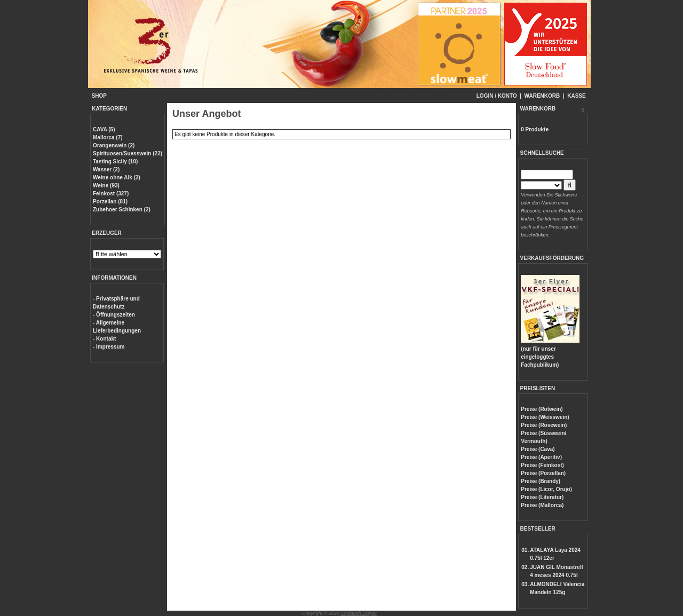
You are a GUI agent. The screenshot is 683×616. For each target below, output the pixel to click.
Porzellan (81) (110, 202)
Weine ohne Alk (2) (117, 177)
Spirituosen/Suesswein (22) (128, 153)
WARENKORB (542, 96)
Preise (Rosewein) (544, 425)
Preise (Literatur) (542, 497)
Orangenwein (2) (114, 145)
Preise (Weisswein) (545, 417)
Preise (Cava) (538, 449)
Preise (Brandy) (541, 481)
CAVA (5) (104, 129)
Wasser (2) (106, 169)
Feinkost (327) (111, 194)
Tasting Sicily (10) (115, 161)
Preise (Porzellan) (543, 473)
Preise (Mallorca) (542, 505)
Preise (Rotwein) (542, 409)
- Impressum (109, 347)
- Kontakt (104, 339)
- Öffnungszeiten (114, 315)
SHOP (99, 96)
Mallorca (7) (108, 137)
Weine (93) (106, 185)
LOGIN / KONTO (497, 96)
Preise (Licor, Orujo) (546, 489)
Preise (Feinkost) (542, 465)
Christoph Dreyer (359, 613)
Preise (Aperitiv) (541, 457)
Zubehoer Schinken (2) (122, 210)
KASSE (576, 96)
